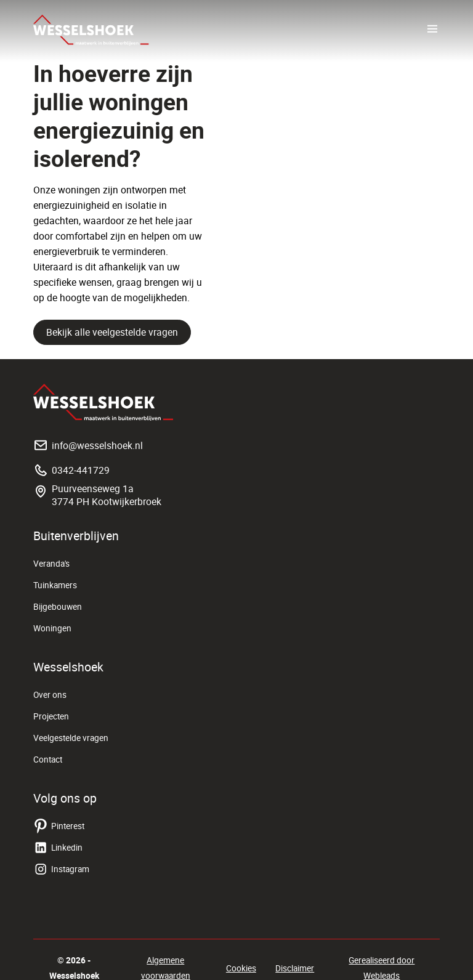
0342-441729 (71, 470)
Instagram (61, 869)
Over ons (50, 695)
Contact (48, 759)
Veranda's (51, 564)
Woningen (52, 628)
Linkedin (58, 848)
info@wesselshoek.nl (88, 445)
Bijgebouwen (58, 607)
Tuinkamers (55, 585)
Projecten (51, 716)
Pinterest (59, 826)
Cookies (241, 968)
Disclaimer (295, 968)
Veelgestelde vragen (71, 738)
